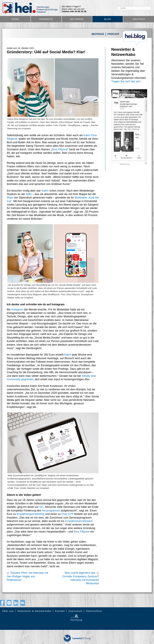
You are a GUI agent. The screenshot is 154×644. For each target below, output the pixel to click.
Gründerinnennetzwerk (79, 521)
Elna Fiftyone (59, 149)
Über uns (8, 611)
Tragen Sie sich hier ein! (126, 81)
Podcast (113, 34)
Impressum (75, 611)
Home (15, 19)
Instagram (17, 310)
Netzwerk (77, 19)
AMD (29, 194)
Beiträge (98, 34)
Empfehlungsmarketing (31, 514)
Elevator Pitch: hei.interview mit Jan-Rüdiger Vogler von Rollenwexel (27, 576)
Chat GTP (67, 514)
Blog (108, 19)
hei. (41, 507)
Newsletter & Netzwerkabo (35, 611)
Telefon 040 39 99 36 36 (74, 11)
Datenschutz (94, 611)
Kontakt (60, 611)
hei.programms (51, 511)
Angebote (46, 19)
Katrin (45, 191)
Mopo (10, 198)
